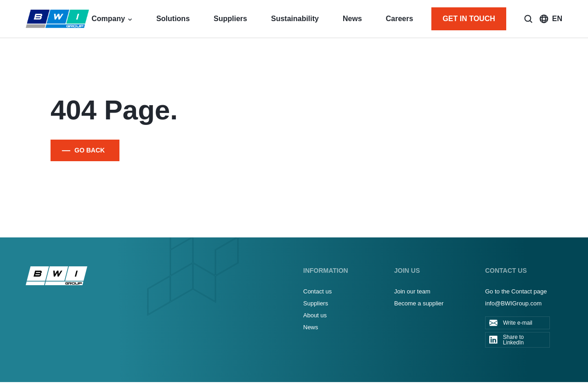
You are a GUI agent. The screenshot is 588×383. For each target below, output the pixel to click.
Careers (400, 19)
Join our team (412, 291)
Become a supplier (419, 303)
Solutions (173, 19)
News (352, 19)
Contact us (317, 291)
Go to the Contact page (516, 291)
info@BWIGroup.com (513, 303)
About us (315, 315)
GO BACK (90, 150)
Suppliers (230, 19)
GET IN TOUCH (469, 19)
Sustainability (295, 19)
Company (108, 19)
